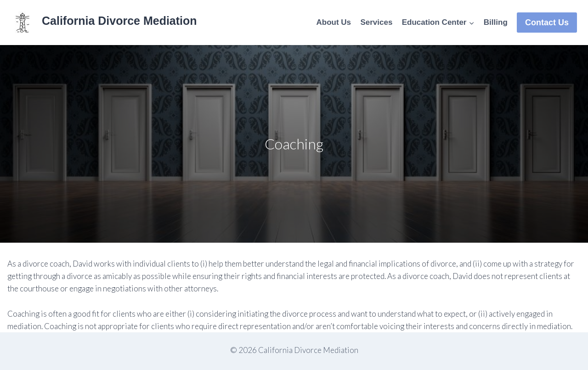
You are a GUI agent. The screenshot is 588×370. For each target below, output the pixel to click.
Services (376, 22)
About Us (334, 22)
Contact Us (547, 23)
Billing (496, 22)
